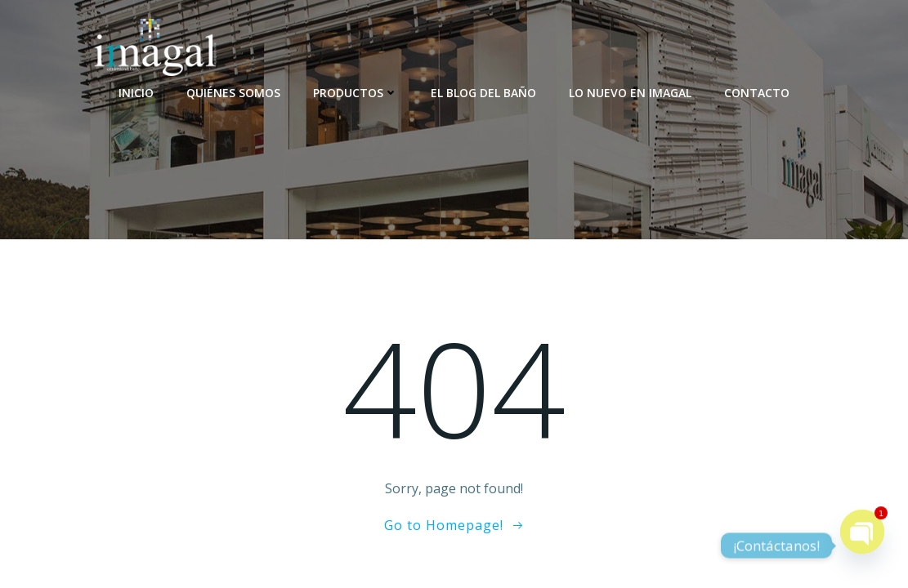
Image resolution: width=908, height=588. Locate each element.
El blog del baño (483, 93)
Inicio (136, 93)
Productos (356, 93)
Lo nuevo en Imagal (630, 93)
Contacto (757, 93)
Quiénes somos (233, 93)
